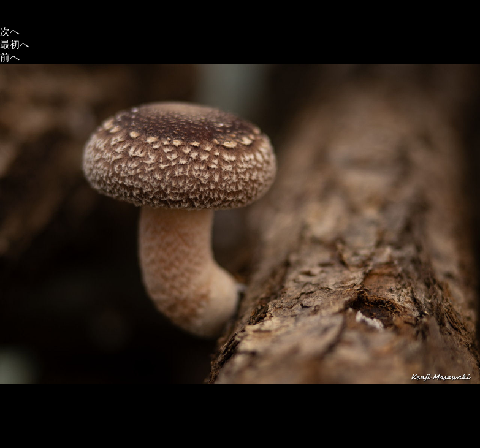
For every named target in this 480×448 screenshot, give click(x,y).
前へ (10, 57)
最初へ (15, 44)
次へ (10, 32)
